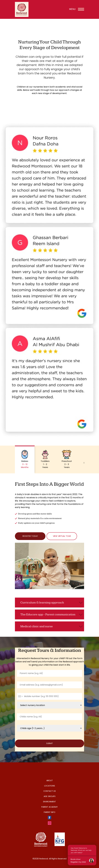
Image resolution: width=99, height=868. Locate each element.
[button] (25, 459)
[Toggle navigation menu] (81, 9)
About (50, 780)
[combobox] (20, 696)
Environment (49, 802)
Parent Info (50, 812)
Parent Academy (50, 807)
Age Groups (50, 796)
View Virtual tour (62, 536)
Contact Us (50, 791)
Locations (50, 786)
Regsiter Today (30, 536)
